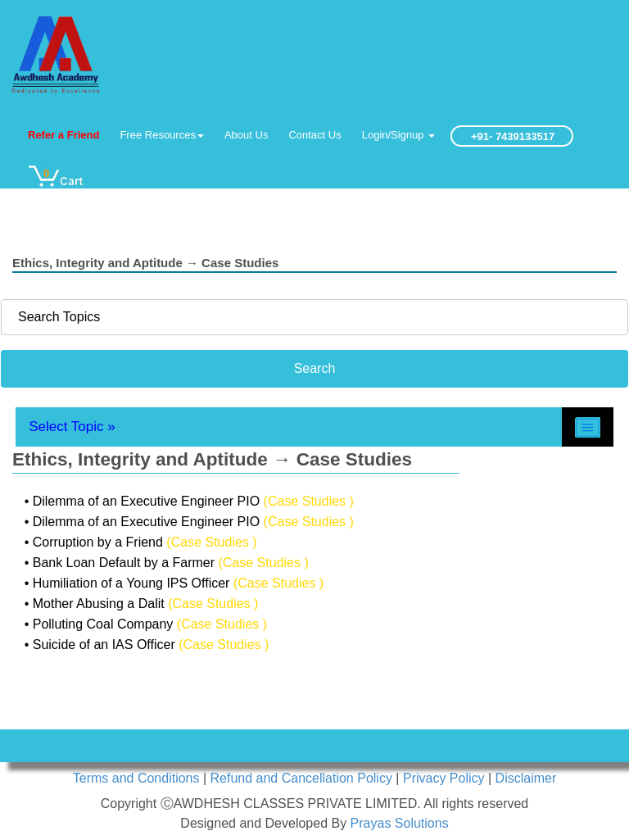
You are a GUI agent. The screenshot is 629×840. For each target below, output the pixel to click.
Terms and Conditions (138, 778)
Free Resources (161, 135)
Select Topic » (72, 427)
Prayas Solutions (400, 823)
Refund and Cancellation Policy (303, 778)
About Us (246, 135)
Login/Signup (399, 135)
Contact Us (314, 135)
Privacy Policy (446, 778)
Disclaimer (526, 778)
